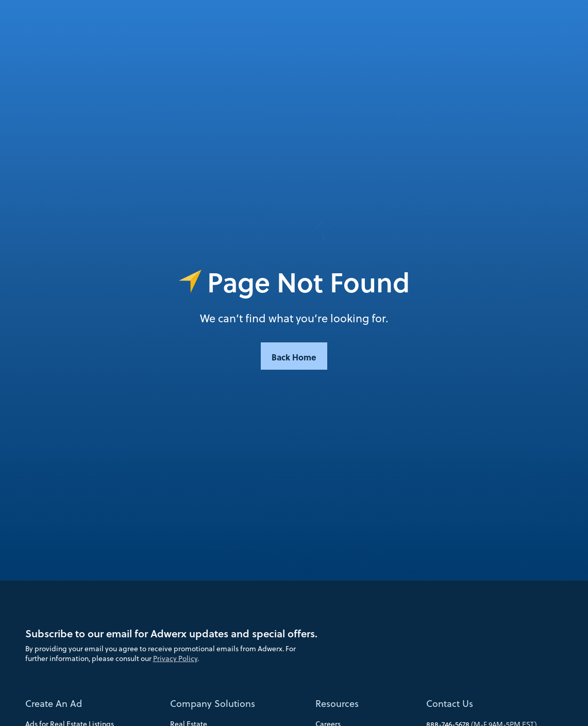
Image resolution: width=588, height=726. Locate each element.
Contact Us (450, 704)
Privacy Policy (175, 658)
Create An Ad (54, 704)
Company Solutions (213, 704)
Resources (337, 704)
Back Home (294, 357)
